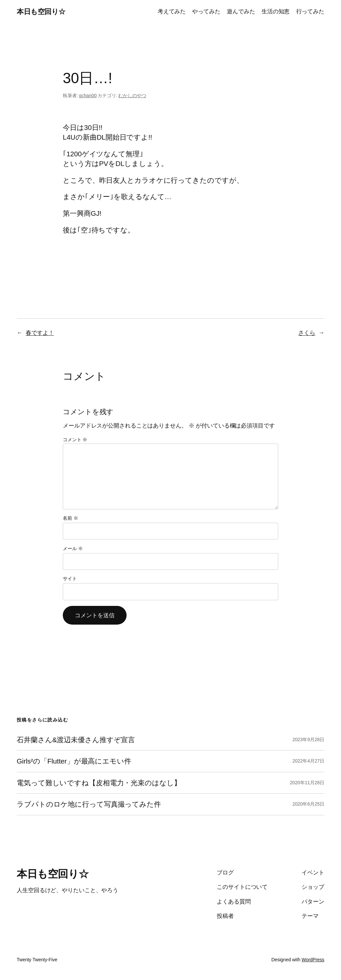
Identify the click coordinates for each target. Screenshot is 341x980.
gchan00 (88, 96)
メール (73, 548)
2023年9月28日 (308, 740)
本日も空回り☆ (41, 12)
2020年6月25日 (308, 804)
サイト (70, 579)
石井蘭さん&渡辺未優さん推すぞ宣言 (76, 740)
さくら (307, 333)
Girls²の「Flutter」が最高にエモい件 (74, 761)
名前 (70, 518)
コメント (75, 440)
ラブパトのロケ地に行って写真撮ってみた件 (89, 804)
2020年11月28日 (307, 783)
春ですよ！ (40, 333)
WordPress (313, 960)
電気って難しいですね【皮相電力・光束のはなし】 (99, 783)
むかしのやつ (132, 96)
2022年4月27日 (308, 761)
